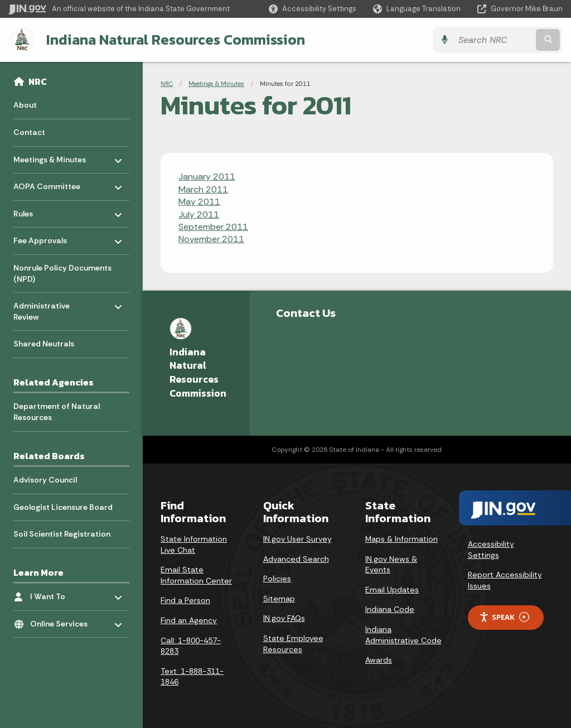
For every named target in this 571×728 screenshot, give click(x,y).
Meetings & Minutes (216, 84)
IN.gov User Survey (297, 539)
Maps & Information (401, 539)
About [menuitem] (25, 105)
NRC (38, 81)
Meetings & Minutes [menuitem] (50, 156)
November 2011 (211, 239)
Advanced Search (296, 559)
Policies (277, 578)
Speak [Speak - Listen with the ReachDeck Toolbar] (504, 617)
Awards (379, 660)
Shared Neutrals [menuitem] (44, 344)
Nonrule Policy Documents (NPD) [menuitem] (62, 273)
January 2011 (207, 177)
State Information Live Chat (194, 544)
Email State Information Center (196, 575)
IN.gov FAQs (284, 618)
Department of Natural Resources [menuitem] (57, 412)
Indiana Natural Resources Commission (175, 40)
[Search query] (495, 40)
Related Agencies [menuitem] (54, 382)
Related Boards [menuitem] (49, 456)
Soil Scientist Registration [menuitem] (62, 534)
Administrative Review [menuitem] (46, 309)
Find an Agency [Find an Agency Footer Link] (189, 620)
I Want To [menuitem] (63, 594)
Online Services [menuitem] (63, 621)
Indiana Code (390, 609)
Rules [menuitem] (46, 211)
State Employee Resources (293, 644)
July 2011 (199, 214)
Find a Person (185, 600)
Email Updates (392, 590)
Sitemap (279, 599)
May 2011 (199, 202)
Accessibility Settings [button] (491, 549)
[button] (313, 9)
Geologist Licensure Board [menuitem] (63, 507)
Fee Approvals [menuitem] (46, 238)
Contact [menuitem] (29, 132)
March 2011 (203, 189)
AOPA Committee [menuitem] (47, 184)
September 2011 (213, 227)
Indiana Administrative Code (403, 635)
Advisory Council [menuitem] (45, 480)
